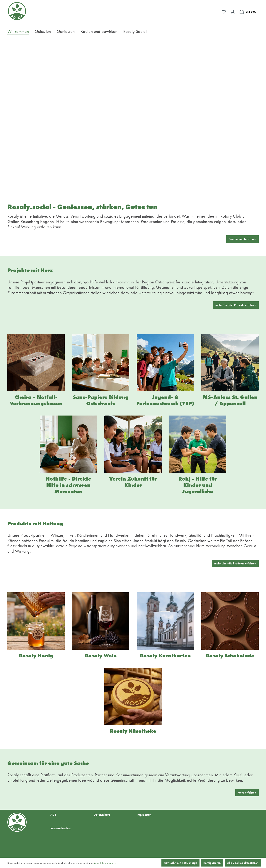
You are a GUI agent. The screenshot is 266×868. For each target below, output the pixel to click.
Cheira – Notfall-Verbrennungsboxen (36, 400)
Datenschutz (102, 815)
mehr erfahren (247, 793)
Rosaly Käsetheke (133, 731)
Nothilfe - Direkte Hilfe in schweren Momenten (68, 485)
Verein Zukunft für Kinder (133, 482)
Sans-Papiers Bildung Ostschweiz (101, 400)
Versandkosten (60, 828)
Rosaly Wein (101, 656)
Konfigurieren (212, 863)
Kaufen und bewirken (242, 239)
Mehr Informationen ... (105, 863)
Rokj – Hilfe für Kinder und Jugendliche (198, 485)
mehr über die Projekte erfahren (236, 305)
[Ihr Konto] (233, 12)
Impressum (144, 815)
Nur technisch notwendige (180, 863)
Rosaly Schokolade (230, 656)
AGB (53, 815)
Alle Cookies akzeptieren (243, 863)
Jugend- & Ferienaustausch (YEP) (165, 400)
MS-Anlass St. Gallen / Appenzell (230, 400)
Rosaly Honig (36, 656)
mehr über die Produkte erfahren (235, 563)
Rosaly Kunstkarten (165, 656)
